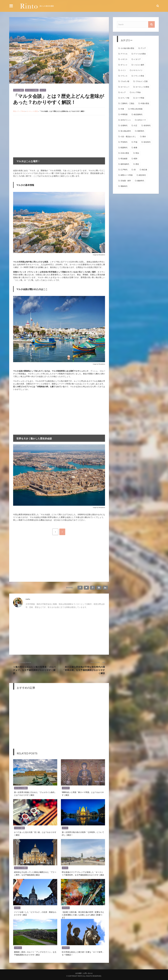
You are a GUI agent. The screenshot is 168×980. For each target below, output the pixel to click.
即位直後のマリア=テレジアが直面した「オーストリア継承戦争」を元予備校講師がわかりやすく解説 (83, 873)
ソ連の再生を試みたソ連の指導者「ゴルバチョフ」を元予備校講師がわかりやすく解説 (34, 670)
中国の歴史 (145, 103)
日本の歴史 (125, 153)
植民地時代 (125, 164)
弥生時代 (147, 142)
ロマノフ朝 (125, 98)
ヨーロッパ (125, 87)
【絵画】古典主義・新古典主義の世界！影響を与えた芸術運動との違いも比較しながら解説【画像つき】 (83, 915)
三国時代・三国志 (127, 103)
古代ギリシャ (126, 120)
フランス (66, 908)
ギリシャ (124, 65)
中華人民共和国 (136, 109)
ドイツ (65, 828)
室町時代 (141, 131)
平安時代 (124, 142)
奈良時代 (147, 126)
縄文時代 (142, 175)
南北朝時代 (138, 114)
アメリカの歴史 (140, 54)
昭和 (136, 159)
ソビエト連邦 (19, 90)
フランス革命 (139, 76)
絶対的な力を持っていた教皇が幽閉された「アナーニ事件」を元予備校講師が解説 (35, 873)
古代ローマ (142, 120)
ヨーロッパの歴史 (32, 90)
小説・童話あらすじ (128, 137)
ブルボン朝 (125, 81)
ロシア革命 (136, 92)
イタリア (66, 788)
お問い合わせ (88, 973)
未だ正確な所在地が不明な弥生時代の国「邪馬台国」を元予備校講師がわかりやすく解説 (84, 670)
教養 (136, 148)
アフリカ (124, 54)
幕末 (144, 137)
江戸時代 (124, 170)
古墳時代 (124, 126)
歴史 (137, 164)
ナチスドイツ (137, 70)
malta (28, 599)
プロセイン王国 (142, 81)
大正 (136, 126)
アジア (143, 48)
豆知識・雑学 (126, 181)
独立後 (145, 170)
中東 (122, 109)
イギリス (18, 948)
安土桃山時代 (126, 131)
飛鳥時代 (124, 186)
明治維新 (124, 159)
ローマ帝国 (140, 98)
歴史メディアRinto (19, 111)
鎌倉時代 (141, 181)
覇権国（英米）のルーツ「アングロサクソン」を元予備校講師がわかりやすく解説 (35, 953)
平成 (136, 142)
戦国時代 (124, 148)
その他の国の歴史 (127, 48)
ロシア (43, 90)
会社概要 (78, 973)
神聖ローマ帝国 (127, 175)
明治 (137, 153)
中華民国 (124, 114)
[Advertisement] (35, 136)
